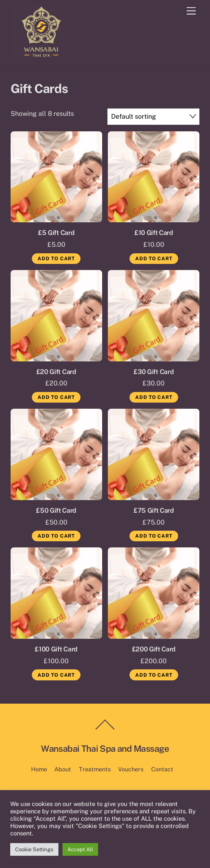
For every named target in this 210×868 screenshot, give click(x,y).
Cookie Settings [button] (34, 849)
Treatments (95, 769)
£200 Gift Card (154, 649)
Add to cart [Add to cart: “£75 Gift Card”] (154, 536)
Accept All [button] (80, 849)
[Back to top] (105, 729)
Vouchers (131, 769)
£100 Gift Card (56, 649)
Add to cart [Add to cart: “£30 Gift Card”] (154, 397)
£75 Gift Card (154, 510)
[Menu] (191, 11)
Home (39, 769)
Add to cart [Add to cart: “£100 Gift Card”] (56, 675)
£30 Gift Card (154, 372)
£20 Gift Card (56, 372)
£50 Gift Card (56, 510)
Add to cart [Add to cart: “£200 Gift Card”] (154, 675)
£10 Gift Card (154, 233)
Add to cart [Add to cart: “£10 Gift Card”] (154, 259)
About (63, 769)
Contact (162, 769)
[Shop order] (154, 116)
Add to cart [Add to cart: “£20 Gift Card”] (56, 397)
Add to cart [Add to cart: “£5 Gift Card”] (56, 259)
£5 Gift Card (56, 233)
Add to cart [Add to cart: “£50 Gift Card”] (56, 536)
